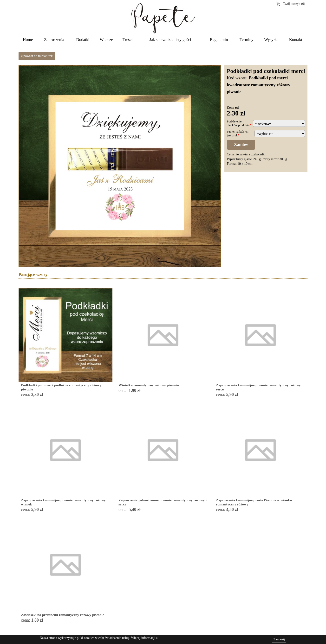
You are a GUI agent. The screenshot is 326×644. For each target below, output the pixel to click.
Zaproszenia (54, 40)
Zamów (241, 145)
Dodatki (83, 40)
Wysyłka (271, 40)
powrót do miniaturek (38, 56)
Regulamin (219, 40)
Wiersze (106, 40)
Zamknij (279, 639)
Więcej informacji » (144, 638)
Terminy (246, 40)
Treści (128, 40)
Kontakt (296, 40)
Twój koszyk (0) (294, 4)
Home (28, 40)
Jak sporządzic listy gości (170, 40)
